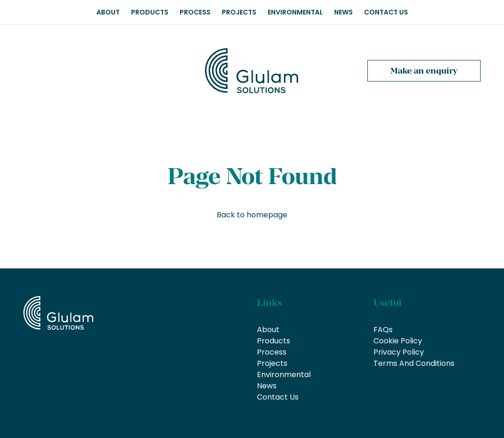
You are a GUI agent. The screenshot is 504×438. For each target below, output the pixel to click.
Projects (239, 12)
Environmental (295, 12)
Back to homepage (252, 215)
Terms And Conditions (414, 363)
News (343, 12)
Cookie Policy (398, 341)
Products (150, 12)
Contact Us (386, 12)
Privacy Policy (399, 352)
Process (195, 12)
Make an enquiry (424, 71)
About (108, 12)
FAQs (383, 330)
